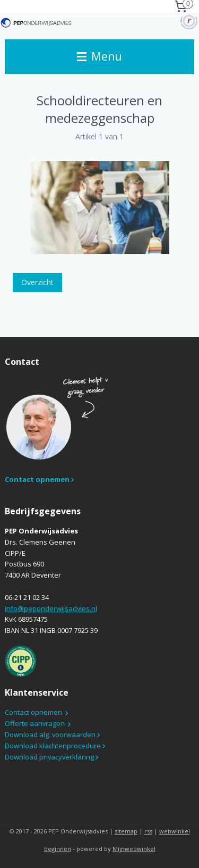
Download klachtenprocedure (54, 746)
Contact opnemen (33, 712)
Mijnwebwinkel (134, 849)
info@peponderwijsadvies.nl (51, 608)
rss (148, 831)
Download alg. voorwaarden (51, 735)
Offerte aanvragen (35, 723)
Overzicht (37, 282)
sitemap (126, 831)
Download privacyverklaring (50, 757)
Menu (99, 56)
